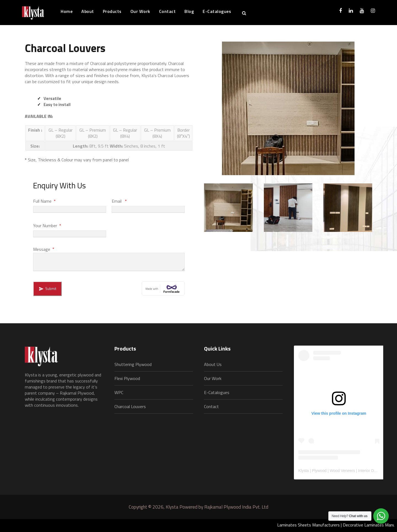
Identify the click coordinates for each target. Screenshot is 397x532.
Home (67, 11)
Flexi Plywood (127, 378)
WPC (119, 392)
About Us (213, 364)
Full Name (45, 201)
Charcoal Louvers (130, 406)
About (88, 11)
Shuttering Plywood (133, 364)
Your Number (48, 226)
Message (44, 249)
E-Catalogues (217, 11)
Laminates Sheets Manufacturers (312, 525)
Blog (189, 11)
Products (112, 11)
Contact (167, 11)
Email (120, 201)
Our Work (140, 11)
